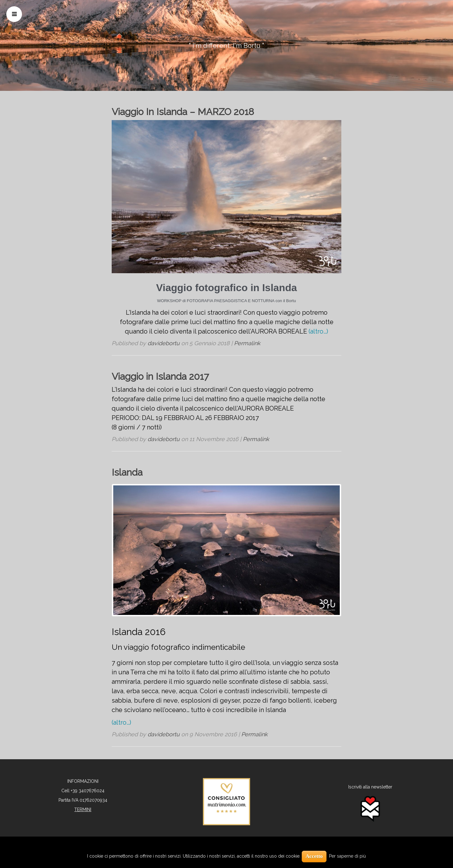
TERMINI (83, 810)
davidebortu (164, 343)
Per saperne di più (347, 856)
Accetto (314, 856)
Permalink (247, 343)
